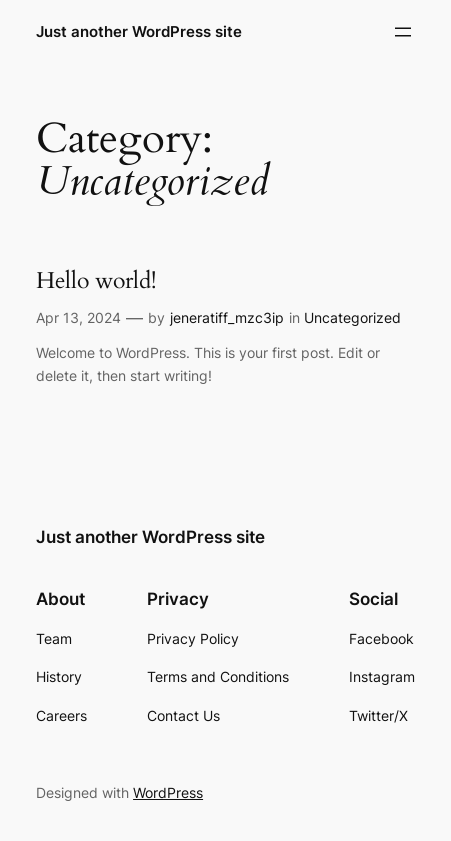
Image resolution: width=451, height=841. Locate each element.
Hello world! (96, 281)
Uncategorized (352, 317)
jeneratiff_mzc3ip (227, 317)
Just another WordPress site (139, 32)
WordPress (168, 792)
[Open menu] (403, 32)
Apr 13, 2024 (78, 317)
